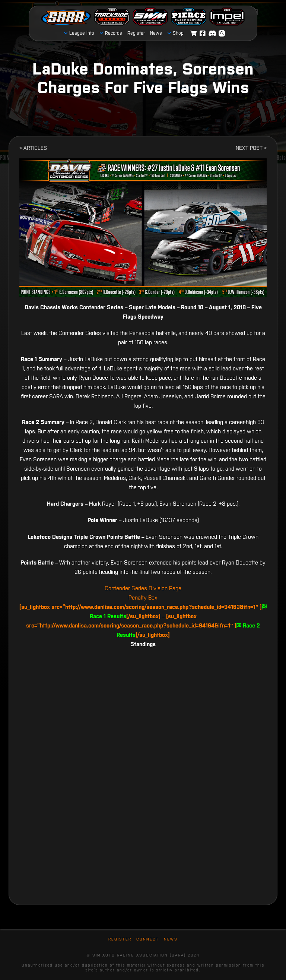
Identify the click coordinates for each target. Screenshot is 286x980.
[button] (222, 34)
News (171, 939)
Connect (148, 939)
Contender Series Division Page (143, 588)
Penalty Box (143, 598)
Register (120, 939)
